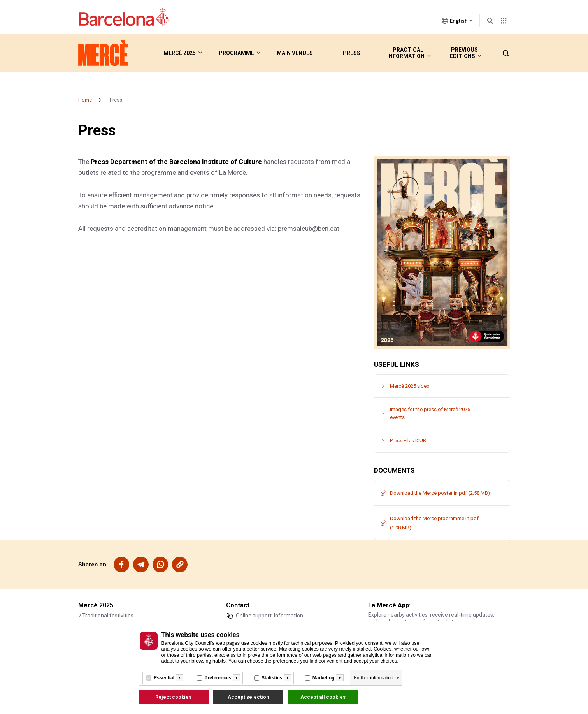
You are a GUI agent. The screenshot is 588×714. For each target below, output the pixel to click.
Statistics (272, 678)
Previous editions (459, 53)
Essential (164, 678)
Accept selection (248, 697)
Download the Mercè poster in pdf (428, 493)
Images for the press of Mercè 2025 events (430, 413)
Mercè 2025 (178, 53)
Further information (373, 678)
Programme (235, 53)
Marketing (324, 678)
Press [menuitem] (352, 53)
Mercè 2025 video (410, 386)
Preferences (218, 678)
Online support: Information (269, 616)
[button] (506, 53)
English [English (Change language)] (457, 22)
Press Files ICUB (408, 441)
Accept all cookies (323, 697)
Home (85, 100)
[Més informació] (179, 678)
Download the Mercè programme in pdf (434, 518)
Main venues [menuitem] (295, 53)
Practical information (405, 53)
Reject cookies (173, 697)
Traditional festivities (108, 616)
